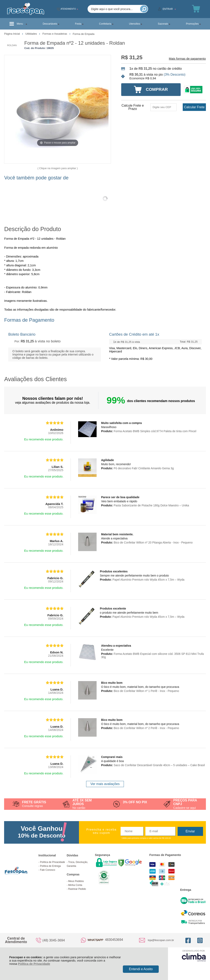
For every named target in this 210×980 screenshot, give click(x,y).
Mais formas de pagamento (187, 59)
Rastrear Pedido (77, 889)
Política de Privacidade (34, 964)
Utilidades (32, 34)
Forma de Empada (83, 34)
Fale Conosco (48, 870)
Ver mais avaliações (105, 784)
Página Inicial (12, 34)
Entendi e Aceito (141, 969)
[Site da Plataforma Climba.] (194, 955)
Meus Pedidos (76, 881)
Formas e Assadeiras (55, 34)
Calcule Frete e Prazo (133, 107)
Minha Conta (75, 885)
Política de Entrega (50, 866)
